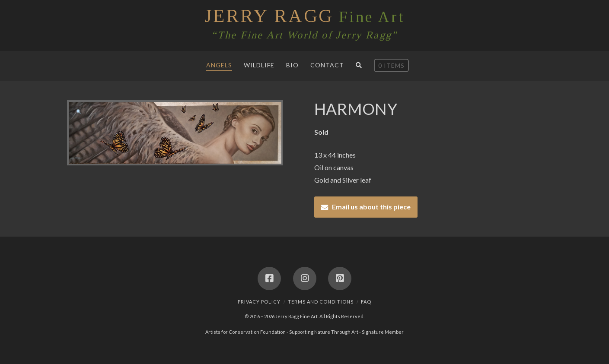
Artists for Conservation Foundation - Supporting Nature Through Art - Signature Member (304, 332)
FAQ (366, 302)
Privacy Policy (259, 302)
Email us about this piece (371, 207)
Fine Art (304, 16)
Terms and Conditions (321, 302)
